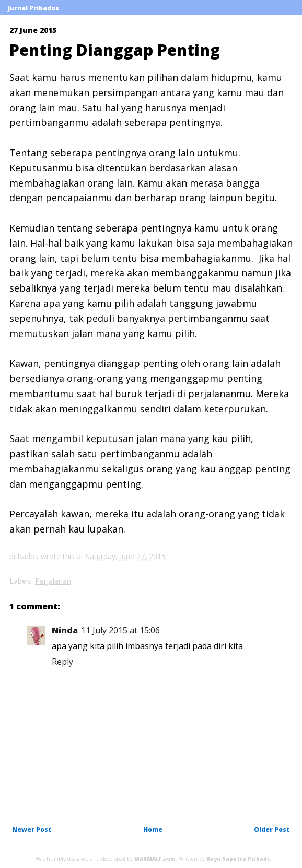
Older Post (272, 830)
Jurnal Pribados (33, 8)
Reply (62, 662)
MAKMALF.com (155, 859)
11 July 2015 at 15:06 (120, 630)
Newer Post (32, 830)
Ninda (65, 630)
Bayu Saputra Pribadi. (239, 859)
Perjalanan (53, 581)
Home (153, 830)
